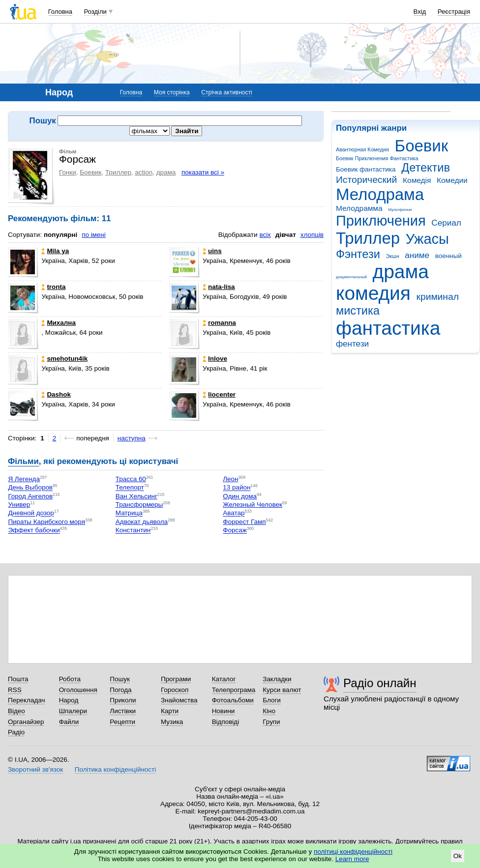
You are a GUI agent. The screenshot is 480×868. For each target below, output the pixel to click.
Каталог (224, 679)
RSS (15, 690)
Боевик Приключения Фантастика (377, 158)
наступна (132, 438)
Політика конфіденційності (115, 769)
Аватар (234, 513)
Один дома (240, 496)
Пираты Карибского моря (46, 522)
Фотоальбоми (233, 700)
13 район (237, 488)
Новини (224, 711)
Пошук (120, 679)
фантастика (388, 328)
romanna (219, 323)
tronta (53, 287)
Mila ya (55, 251)
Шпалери (73, 711)
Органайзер (26, 722)
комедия (373, 293)
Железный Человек (253, 505)
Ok (458, 856)
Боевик (422, 146)
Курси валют (282, 690)
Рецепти (122, 722)
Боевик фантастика (366, 169)
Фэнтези (358, 254)
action (144, 172)
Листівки (123, 711)
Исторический (366, 180)
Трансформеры (139, 505)
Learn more (352, 859)
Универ (19, 505)
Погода (120, 690)
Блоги (272, 700)
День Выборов (30, 488)
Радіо (16, 732)
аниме (417, 255)
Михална (59, 323)
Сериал (446, 223)
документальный (351, 277)
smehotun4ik (64, 359)
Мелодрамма (359, 208)
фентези (352, 344)
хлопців (312, 235)
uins (212, 251)
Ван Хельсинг (136, 496)
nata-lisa (219, 287)
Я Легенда (24, 479)
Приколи (123, 700)
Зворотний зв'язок (35, 769)
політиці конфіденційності (353, 852)
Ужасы (427, 239)
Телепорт (130, 488)
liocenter (219, 394)
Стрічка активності (226, 92)
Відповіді (226, 722)
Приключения (381, 221)
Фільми (23, 461)
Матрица (129, 513)
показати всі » (203, 172)
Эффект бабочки (34, 531)
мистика (358, 311)
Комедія (417, 180)
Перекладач (26, 700)
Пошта (18, 679)
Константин (133, 531)
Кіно (269, 711)
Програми (176, 679)
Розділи (95, 12)
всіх (265, 235)
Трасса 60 (131, 479)
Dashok (56, 394)
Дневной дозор (31, 513)
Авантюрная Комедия (362, 149)
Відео (16, 711)
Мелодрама (380, 194)
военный (449, 256)
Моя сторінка (172, 92)
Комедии (452, 180)
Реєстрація (454, 12)
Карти (170, 711)
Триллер (368, 238)
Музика (172, 722)
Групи (271, 722)
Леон (230, 479)
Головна (60, 12)
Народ (69, 700)
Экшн (393, 256)
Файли (69, 722)
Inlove (215, 359)
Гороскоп (175, 690)
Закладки (277, 679)
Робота (70, 679)
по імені (94, 235)
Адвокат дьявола (142, 522)
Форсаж (235, 531)
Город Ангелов (30, 496)
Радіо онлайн (380, 683)
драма (401, 272)
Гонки (68, 172)
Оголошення (78, 690)
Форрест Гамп (244, 522)
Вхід (420, 12)
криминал (438, 297)
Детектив (426, 168)
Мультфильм (400, 210)
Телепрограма (234, 690)
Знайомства (179, 700)
